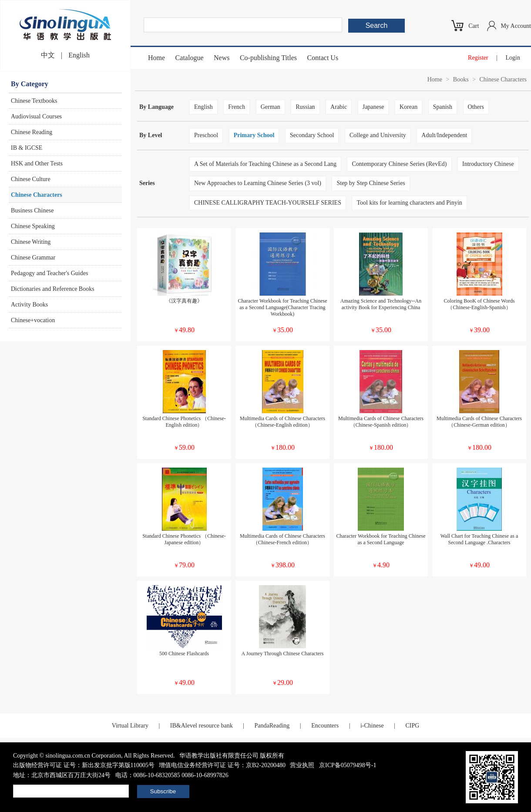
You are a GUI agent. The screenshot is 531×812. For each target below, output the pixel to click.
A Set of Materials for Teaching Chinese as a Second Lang (265, 164)
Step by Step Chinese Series (371, 183)
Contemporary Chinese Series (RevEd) (399, 164)
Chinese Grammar (33, 258)
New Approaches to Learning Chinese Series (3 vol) (258, 183)
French (237, 107)
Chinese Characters (37, 195)
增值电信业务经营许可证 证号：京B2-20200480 (222, 765)
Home (156, 58)
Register (478, 58)
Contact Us (323, 58)
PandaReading (272, 726)
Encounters (325, 726)
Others (476, 107)
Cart (474, 26)
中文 (48, 55)
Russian (305, 107)
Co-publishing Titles (268, 58)
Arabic (339, 107)
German (271, 107)
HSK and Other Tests (37, 163)
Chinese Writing (31, 242)
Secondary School (312, 135)
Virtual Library (130, 726)
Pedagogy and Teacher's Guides (49, 273)
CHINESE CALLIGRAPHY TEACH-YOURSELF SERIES (268, 203)
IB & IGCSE (27, 148)
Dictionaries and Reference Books (53, 289)
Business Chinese (32, 211)
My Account (516, 26)
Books (461, 79)
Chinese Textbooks (34, 101)
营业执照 (302, 765)
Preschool (206, 135)
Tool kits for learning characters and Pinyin (409, 203)
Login (513, 58)
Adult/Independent (444, 135)
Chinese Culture (31, 179)
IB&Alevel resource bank (202, 726)
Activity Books (29, 305)
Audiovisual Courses (36, 116)
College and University (378, 135)
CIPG (412, 726)
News (222, 58)
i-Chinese (372, 726)
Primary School (254, 135)
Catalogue (190, 58)
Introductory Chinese (488, 164)
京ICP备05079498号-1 (348, 765)
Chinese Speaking (33, 226)
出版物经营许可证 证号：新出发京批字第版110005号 (84, 765)
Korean (408, 107)
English (79, 55)
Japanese (373, 107)
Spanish (443, 107)
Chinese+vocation (33, 320)
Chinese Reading (32, 132)
